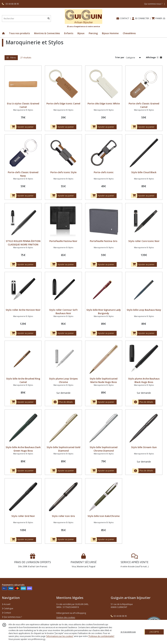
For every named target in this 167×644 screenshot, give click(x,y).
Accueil (6, 604)
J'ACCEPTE (154, 632)
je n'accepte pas (128, 632)
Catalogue (8, 608)
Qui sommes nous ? (12, 617)
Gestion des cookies (66, 617)
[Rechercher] (49, 19)
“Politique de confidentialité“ (101, 636)
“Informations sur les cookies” (60, 636)
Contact (6, 613)
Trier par (120, 57)
